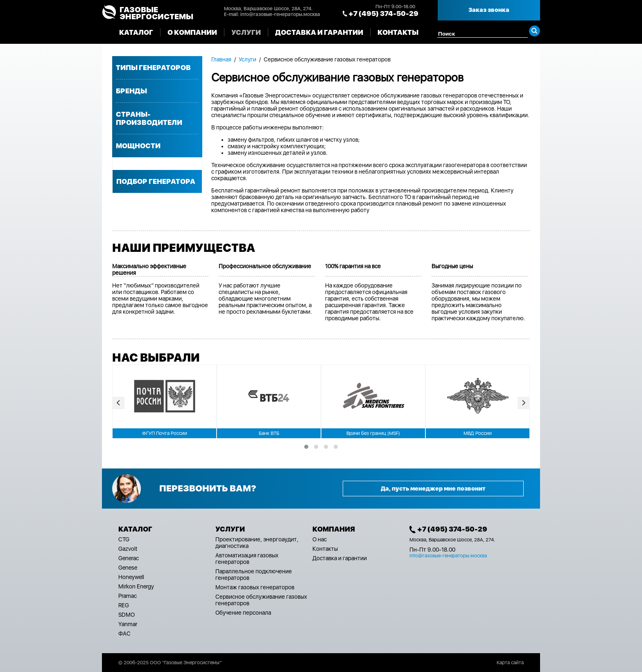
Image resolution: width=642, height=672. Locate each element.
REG (124, 605)
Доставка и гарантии (319, 32)
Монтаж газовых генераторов (255, 587)
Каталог (136, 32)
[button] (306, 447)
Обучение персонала (243, 613)
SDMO (127, 615)
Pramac (128, 596)
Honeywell (131, 577)
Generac (129, 558)
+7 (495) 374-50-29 (383, 14)
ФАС (124, 634)
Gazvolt (128, 549)
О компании (192, 32)
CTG (124, 539)
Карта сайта (510, 663)
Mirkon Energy (136, 586)
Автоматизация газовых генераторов (247, 559)
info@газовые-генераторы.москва (280, 14)
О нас (320, 539)
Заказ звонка (489, 10)
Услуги (246, 32)
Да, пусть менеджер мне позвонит (433, 489)
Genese (128, 568)
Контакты (398, 32)
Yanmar (128, 624)
